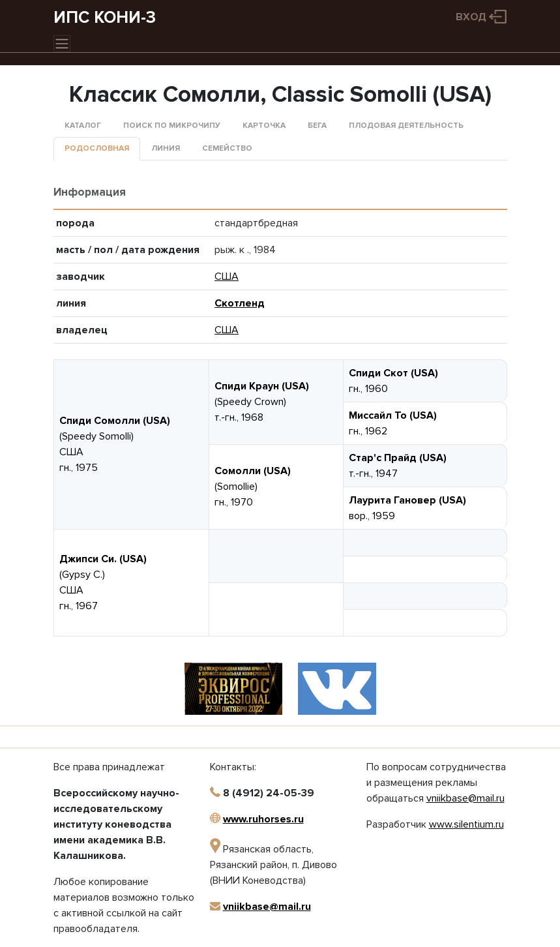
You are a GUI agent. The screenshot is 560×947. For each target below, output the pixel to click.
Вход (471, 17)
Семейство (227, 148)
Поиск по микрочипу (172, 126)
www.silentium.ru (466, 824)
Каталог (83, 126)
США (227, 277)
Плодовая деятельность (406, 126)
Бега (317, 126)
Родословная (97, 148)
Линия (166, 148)
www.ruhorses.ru (263, 819)
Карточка (264, 126)
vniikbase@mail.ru (267, 907)
